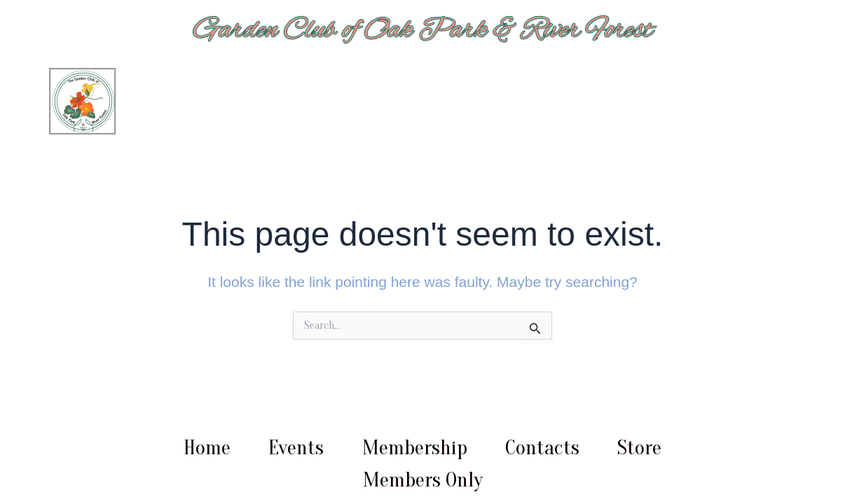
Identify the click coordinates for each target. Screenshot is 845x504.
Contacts (542, 448)
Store (639, 448)
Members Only (423, 480)
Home (207, 448)
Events (296, 448)
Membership (415, 448)
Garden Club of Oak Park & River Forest (423, 30)
